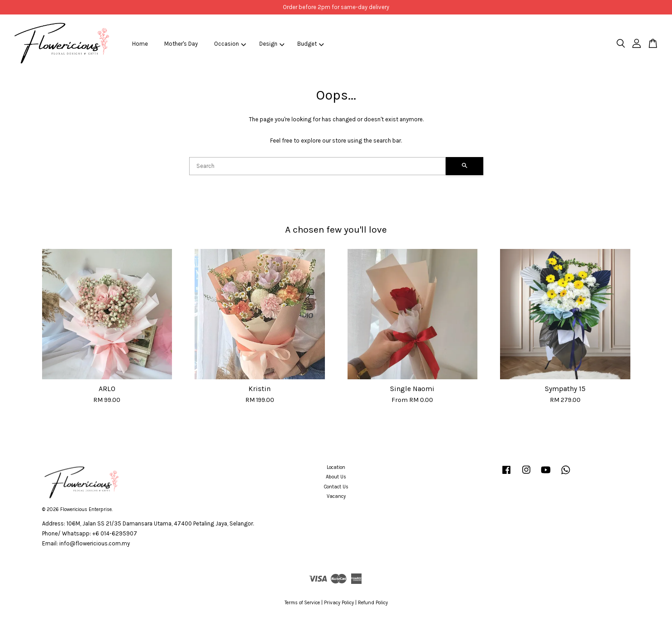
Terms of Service (302, 603)
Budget (311, 44)
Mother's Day (181, 44)
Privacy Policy (339, 603)
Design (272, 44)
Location (336, 467)
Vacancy (336, 496)
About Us (336, 477)
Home (140, 44)
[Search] (317, 166)
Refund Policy (373, 603)
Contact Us (336, 487)
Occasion (230, 44)
